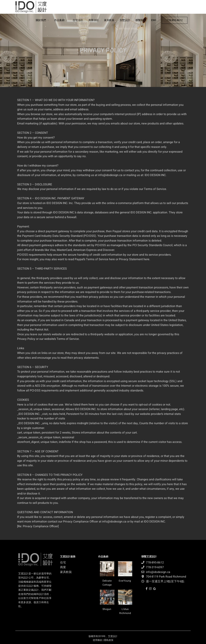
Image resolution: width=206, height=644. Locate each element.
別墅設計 (125, 20)
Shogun (107, 609)
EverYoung (125, 581)
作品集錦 (59, 20)
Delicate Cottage (107, 583)
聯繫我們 (141, 20)
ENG (154, 20)
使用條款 (98, 640)
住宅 (63, 563)
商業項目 (94, 20)
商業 (63, 567)
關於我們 (41, 20)
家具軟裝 (109, 20)
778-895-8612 (175, 20)
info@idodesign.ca (110, 175)
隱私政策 (109, 640)
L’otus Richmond (125, 611)
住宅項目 (78, 20)
